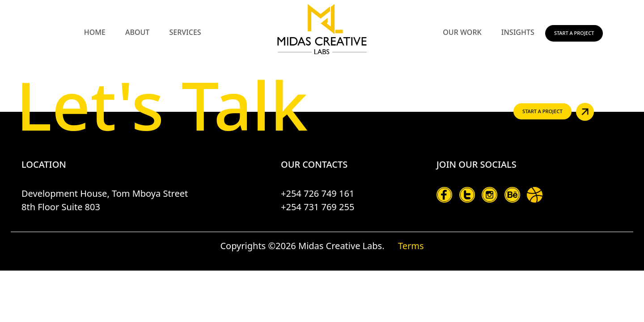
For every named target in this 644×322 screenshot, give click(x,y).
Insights (518, 32)
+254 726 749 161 (318, 193)
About (137, 32)
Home (95, 32)
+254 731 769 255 (318, 207)
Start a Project (574, 33)
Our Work (462, 32)
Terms (411, 246)
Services (185, 32)
